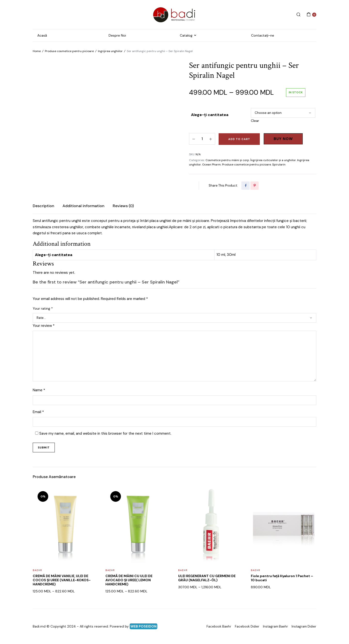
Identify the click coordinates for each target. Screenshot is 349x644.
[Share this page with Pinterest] (254, 186)
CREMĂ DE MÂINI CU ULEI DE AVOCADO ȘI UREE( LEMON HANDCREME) (129, 580)
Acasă (42, 35)
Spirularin (279, 165)
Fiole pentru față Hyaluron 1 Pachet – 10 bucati (282, 578)
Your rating (43, 308)
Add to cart (239, 139)
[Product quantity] (202, 139)
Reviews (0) (123, 206)
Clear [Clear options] (255, 121)
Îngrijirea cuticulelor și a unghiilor (273, 160)
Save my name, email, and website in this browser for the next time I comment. (105, 433)
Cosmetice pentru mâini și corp (227, 160)
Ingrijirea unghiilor (110, 51)
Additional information (83, 206)
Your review (44, 326)
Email (38, 412)
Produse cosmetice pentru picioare (69, 51)
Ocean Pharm (211, 165)
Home (37, 51)
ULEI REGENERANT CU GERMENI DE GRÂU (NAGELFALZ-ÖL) (207, 578)
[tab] (44, 206)
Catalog (186, 35)
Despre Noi (117, 35)
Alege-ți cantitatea (210, 115)
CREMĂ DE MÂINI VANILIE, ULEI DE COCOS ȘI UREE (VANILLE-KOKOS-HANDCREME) (62, 580)
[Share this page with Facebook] (246, 186)
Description (44, 206)
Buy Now (283, 139)
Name (39, 390)
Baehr (37, 570)
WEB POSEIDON (143, 626)
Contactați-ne (263, 35)
